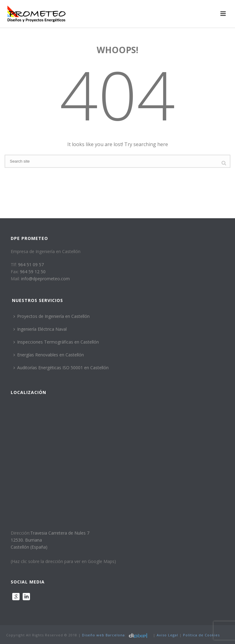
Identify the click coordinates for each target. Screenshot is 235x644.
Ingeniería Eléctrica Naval (40, 329)
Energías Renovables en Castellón (49, 355)
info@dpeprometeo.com (45, 279)
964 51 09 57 (31, 265)
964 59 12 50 (33, 272)
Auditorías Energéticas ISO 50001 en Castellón (61, 368)
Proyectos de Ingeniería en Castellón (52, 316)
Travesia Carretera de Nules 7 (60, 533)
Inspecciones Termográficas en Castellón (56, 342)
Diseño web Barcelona (103, 635)
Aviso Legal (167, 635)
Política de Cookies (201, 635)
